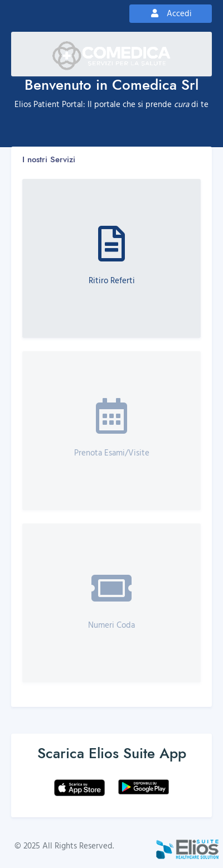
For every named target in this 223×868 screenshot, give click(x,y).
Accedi (171, 13)
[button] (111, 258)
